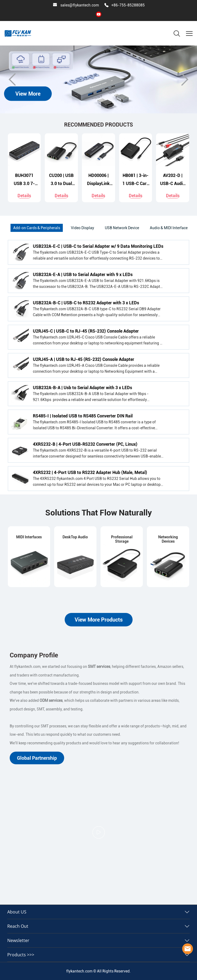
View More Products (99, 620)
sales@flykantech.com (80, 5)
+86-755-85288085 (128, 5)
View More (28, 93)
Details (24, 196)
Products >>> (21, 955)
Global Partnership (37, 758)
